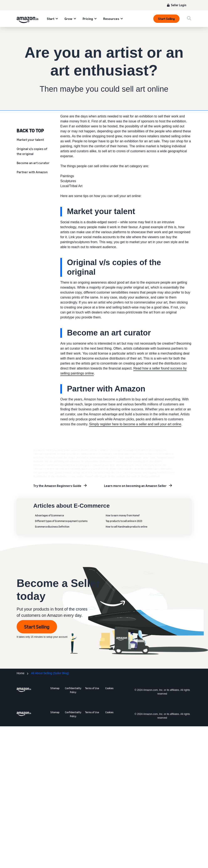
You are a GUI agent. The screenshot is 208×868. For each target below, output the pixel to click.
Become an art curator (33, 163)
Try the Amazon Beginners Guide (57, 486)
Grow (68, 19)
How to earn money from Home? (123, 515)
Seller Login (179, 5)
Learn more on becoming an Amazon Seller (135, 486)
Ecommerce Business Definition (52, 527)
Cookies (109, 688)
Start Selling (166, 19)
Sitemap (55, 688)
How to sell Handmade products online (126, 527)
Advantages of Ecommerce (49, 515)
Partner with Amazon (32, 172)
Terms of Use (92, 688)
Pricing (88, 19)
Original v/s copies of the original (32, 151)
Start (51, 19)
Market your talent (30, 140)
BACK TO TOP (30, 130)
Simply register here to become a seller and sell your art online (135, 424)
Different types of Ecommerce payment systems (61, 521)
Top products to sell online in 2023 (124, 521)
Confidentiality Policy (73, 690)
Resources (111, 19)
